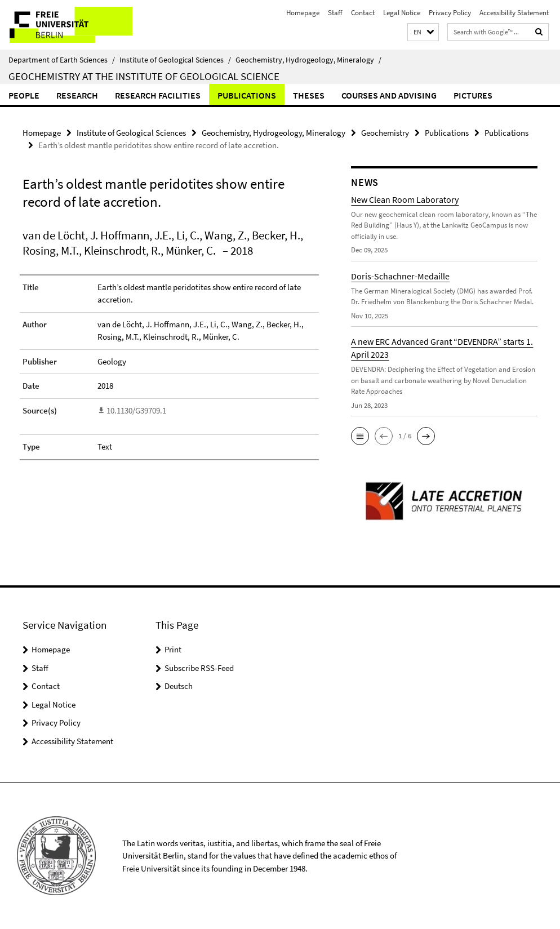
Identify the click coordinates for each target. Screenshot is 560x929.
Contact (363, 13)
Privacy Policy (450, 13)
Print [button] (173, 649)
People (24, 95)
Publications (247, 95)
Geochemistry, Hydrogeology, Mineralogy (308, 60)
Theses (309, 95)
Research (77, 95)
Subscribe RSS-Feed (199, 668)
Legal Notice (402, 13)
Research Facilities (158, 95)
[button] (423, 32)
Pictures (473, 95)
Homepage (303, 13)
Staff (335, 13)
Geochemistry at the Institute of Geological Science (144, 76)
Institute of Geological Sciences (175, 60)
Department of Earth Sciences (62, 60)
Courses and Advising (389, 95)
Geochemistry (385, 133)
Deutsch (179, 686)
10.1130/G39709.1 (136, 410)
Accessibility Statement (514, 13)
